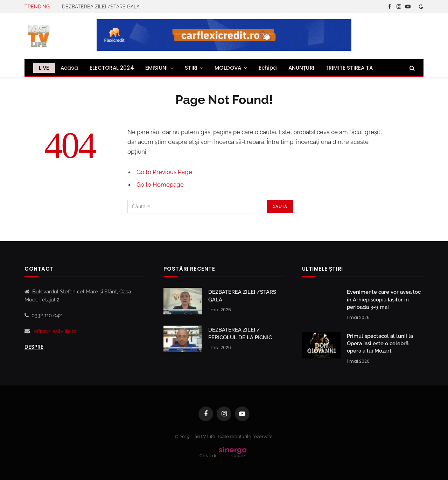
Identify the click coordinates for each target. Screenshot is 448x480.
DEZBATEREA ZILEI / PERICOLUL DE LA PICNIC (240, 333)
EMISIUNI (156, 68)
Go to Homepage (160, 185)
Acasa (69, 68)
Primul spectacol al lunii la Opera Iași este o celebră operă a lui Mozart (380, 344)
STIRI (191, 68)
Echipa (268, 68)
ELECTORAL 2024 (112, 68)
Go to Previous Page (164, 172)
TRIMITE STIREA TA (349, 68)
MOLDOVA (228, 68)
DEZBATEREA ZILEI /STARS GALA (101, 7)
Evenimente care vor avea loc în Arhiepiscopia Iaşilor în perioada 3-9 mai (384, 300)
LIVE (44, 68)
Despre (34, 347)
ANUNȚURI (301, 68)
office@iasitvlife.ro (55, 331)
